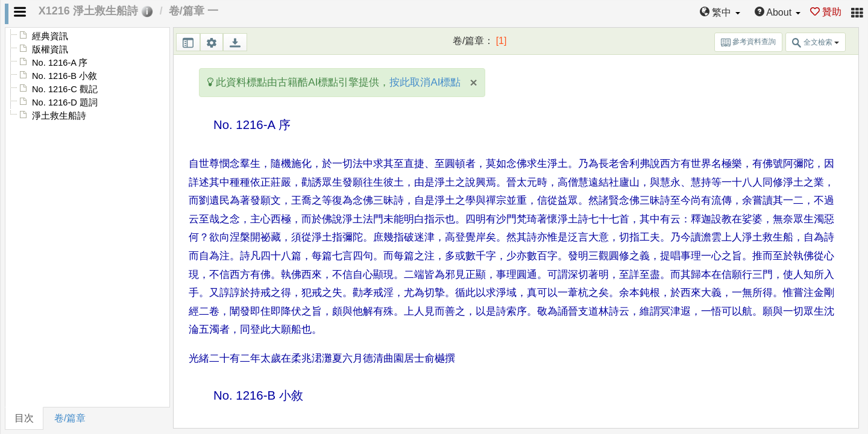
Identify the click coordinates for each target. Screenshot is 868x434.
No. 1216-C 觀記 (65, 89)
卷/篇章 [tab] (70, 418)
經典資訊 (50, 36)
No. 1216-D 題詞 (65, 102)
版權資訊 (50, 49)
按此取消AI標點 (425, 82)
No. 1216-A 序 (60, 63)
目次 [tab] (24, 418)
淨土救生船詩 (59, 116)
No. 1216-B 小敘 (64, 76)
